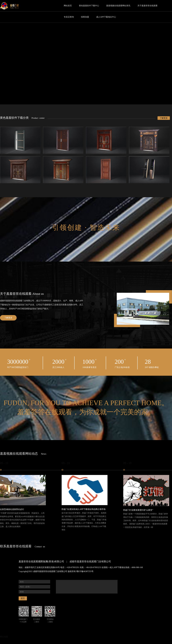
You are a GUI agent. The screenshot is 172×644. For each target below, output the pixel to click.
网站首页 (68, 6)
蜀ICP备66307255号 (85, 571)
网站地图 (4, 637)
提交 (23, 598)
